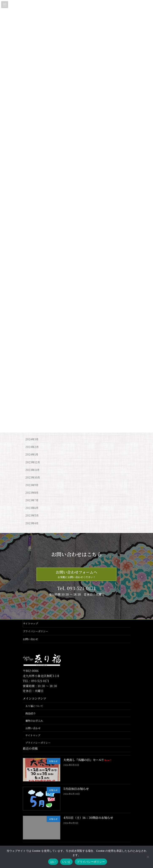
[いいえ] (148, 857)
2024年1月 (32, 454)
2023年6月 (32, 508)
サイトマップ (30, 623)
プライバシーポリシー (35, 631)
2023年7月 (32, 500)
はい (53, 862)
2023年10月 (33, 477)
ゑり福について (34, 706)
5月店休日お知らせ (76, 789)
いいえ (66, 862)
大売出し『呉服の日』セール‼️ (87, 760)
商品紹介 (30, 713)
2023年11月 (32, 470)
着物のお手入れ (34, 721)
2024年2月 (32, 447)
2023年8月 (32, 493)
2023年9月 (32, 485)
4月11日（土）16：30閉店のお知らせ (88, 818)
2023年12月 (33, 462)
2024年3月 (32, 439)
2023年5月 (32, 515)
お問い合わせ (30, 639)
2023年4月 (32, 523)
